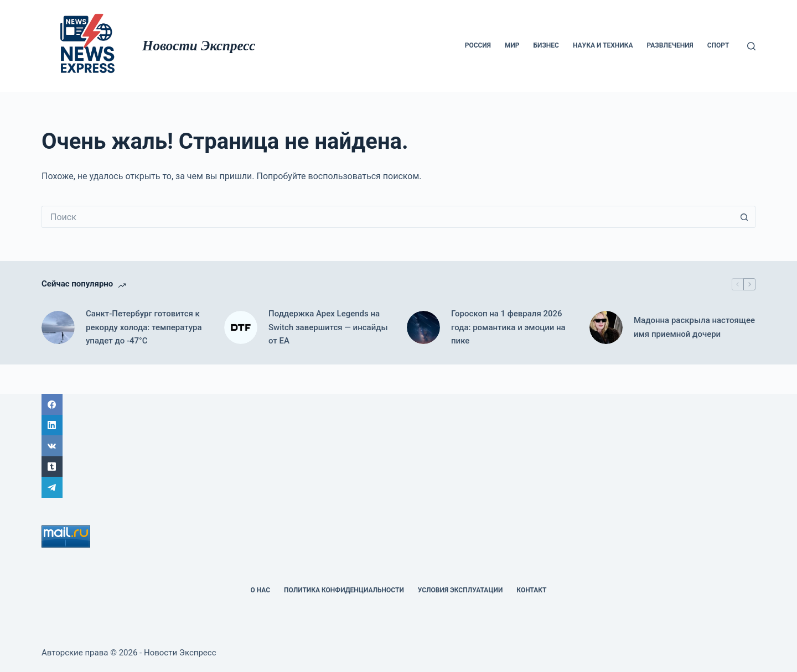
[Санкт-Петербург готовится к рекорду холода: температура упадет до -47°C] (58, 327)
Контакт (531, 590)
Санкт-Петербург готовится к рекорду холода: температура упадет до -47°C (144, 327)
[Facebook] (398, 404)
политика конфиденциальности (344, 590)
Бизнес (546, 45)
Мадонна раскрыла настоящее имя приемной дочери (694, 327)
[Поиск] (751, 46)
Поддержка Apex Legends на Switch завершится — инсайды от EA (328, 327)
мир (512, 45)
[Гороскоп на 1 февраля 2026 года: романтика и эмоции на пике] (423, 327)
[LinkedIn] (398, 425)
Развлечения (670, 45)
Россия (478, 45)
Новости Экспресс (199, 46)
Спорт (718, 45)
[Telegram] (398, 487)
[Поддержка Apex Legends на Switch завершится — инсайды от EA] (241, 327)
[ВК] (398, 446)
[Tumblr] (398, 467)
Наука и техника (603, 45)
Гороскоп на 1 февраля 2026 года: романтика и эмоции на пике (508, 327)
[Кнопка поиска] (744, 217)
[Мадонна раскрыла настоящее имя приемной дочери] (606, 327)
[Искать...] (387, 217)
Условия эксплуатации (460, 590)
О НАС (260, 590)
